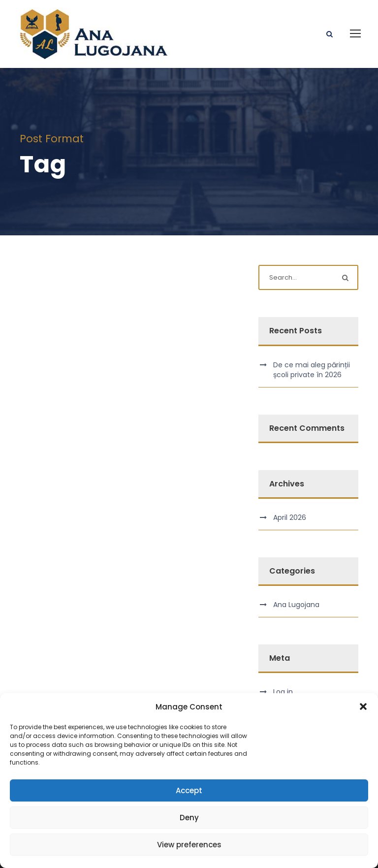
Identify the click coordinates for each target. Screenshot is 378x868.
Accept (189, 790)
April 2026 (290, 517)
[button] (363, 707)
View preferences (189, 845)
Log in (283, 692)
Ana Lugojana (296, 605)
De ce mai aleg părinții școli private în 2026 (312, 370)
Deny (189, 818)
